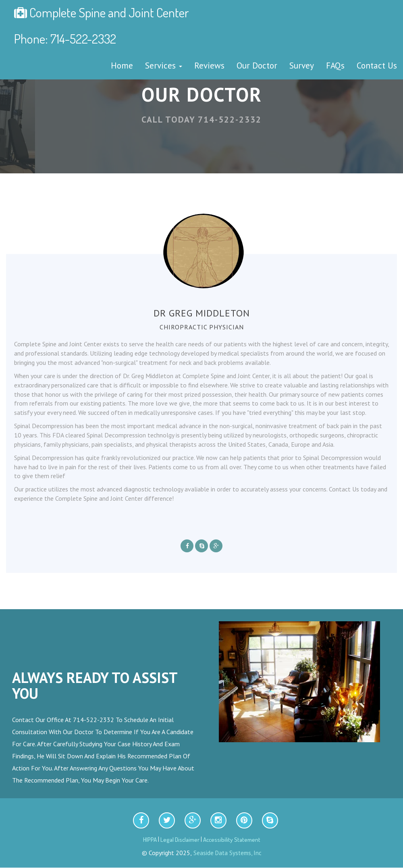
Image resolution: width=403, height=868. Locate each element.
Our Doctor (257, 65)
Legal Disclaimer (180, 840)
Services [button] (164, 65)
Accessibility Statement (232, 840)
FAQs (335, 65)
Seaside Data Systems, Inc (227, 853)
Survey (302, 65)
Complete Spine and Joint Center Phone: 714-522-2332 (102, 25)
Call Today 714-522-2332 (201, 119)
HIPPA (150, 840)
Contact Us (377, 65)
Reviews (209, 65)
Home (122, 65)
